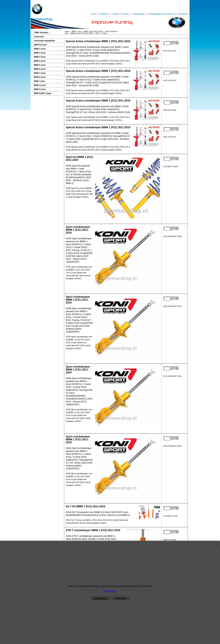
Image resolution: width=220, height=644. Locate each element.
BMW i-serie (39, 81)
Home (94, 14)
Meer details (110, 591)
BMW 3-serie (40, 57)
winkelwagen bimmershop (161, 14)
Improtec (104, 14)
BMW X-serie (40, 85)
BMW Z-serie (40, 89)
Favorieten (182, 14)
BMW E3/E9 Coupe (43, 93)
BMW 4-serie (40, 61)
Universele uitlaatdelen (44, 41)
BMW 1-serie (40, 49)
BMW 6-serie (40, 69)
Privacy (126, 14)
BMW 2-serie (40, 53)
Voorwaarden (139, 14)
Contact (115, 14)
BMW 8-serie (40, 77)
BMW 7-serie (40, 73)
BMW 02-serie (40, 45)
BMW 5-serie (40, 65)
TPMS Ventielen (41, 33)
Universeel (39, 37)
